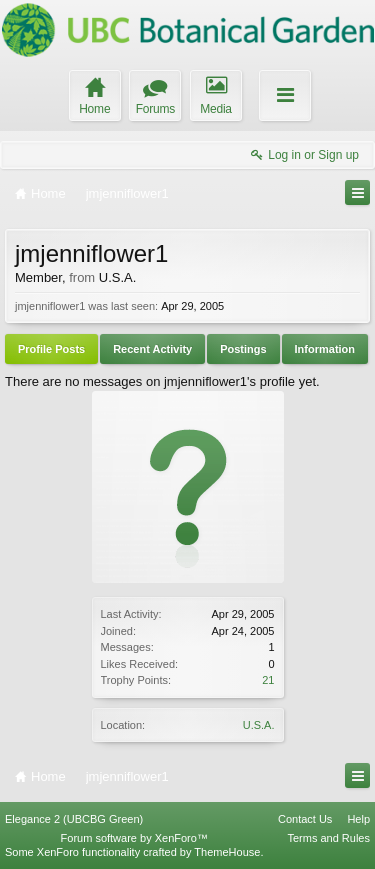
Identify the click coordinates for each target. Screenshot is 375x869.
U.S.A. (259, 725)
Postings (243, 349)
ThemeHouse (227, 852)
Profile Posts (51, 349)
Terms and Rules (328, 838)
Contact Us (305, 819)
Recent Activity (152, 349)
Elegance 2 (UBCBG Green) (74, 819)
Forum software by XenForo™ (134, 838)
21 (268, 680)
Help (358, 819)
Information (325, 349)
